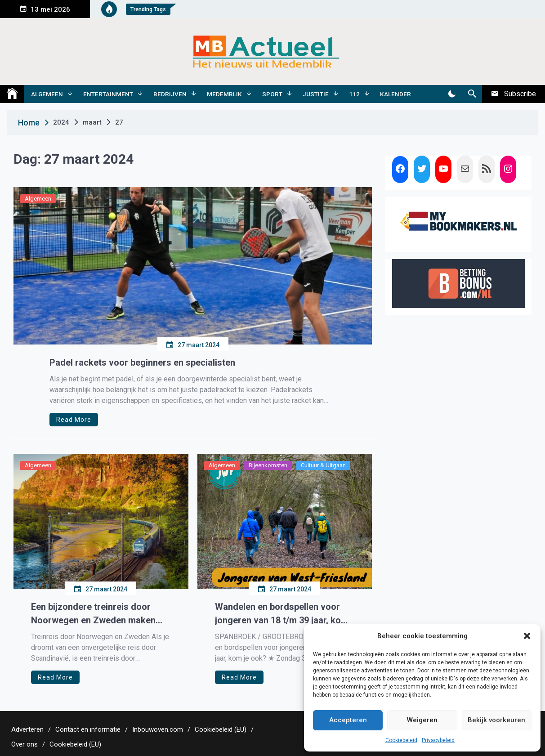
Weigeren (422, 720)
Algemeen (47, 94)
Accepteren (348, 720)
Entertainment (108, 94)
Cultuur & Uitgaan (323, 465)
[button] (527, 636)
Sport (272, 94)
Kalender (395, 94)
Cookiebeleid (401, 740)
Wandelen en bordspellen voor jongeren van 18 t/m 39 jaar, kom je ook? (282, 614)
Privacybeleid (438, 740)
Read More (74, 420)
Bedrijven (170, 94)
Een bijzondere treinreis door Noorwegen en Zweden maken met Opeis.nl (93, 614)
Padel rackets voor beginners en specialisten (142, 362)
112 (354, 94)
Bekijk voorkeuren (496, 720)
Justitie (316, 94)
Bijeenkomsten (268, 465)
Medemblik (224, 94)
